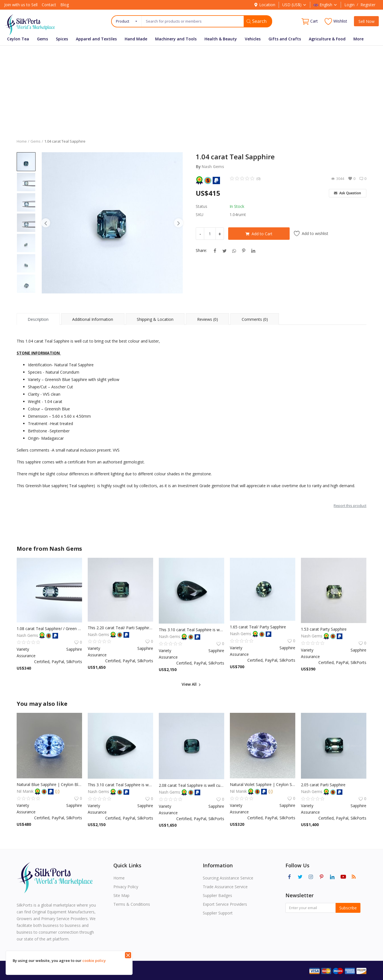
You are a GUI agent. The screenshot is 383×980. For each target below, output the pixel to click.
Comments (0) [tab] (255, 319)
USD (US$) (294, 5)
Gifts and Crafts (285, 39)
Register (368, 5)
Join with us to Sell (21, 5)
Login (349, 5)
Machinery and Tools (176, 39)
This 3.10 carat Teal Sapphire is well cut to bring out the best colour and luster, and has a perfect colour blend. (191, 630)
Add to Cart (259, 234)
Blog (65, 5)
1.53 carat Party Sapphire (324, 629)
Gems (42, 39)
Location (265, 5)
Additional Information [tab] (93, 319)
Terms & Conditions (132, 904)
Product (123, 21)
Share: (201, 250)
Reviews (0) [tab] (208, 319)
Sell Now (367, 21)
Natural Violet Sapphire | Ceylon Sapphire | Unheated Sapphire (263, 784)
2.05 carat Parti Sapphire (323, 785)
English (325, 5)
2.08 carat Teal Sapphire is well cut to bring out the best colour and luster (191, 785)
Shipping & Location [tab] (155, 319)
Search (257, 21)
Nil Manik (26, 791)
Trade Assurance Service (225, 887)
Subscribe (348, 908)
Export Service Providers (225, 904)
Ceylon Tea (18, 39)
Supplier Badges (217, 895)
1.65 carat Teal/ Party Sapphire (258, 627)
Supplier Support (218, 913)
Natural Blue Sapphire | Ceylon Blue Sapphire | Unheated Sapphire (49, 784)
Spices (62, 39)
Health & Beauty (221, 39)
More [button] (358, 39)
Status (202, 206)
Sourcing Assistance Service (228, 878)
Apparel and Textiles (96, 39)
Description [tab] (38, 319)
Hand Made (136, 39)
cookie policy (94, 961)
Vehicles (253, 39)
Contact (49, 5)
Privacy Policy (126, 887)
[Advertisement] (191, 88)
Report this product (350, 506)
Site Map (121, 895)
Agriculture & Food (327, 39)
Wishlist (336, 21)
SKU (200, 214)
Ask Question (347, 193)
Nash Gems (213, 166)
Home (22, 141)
